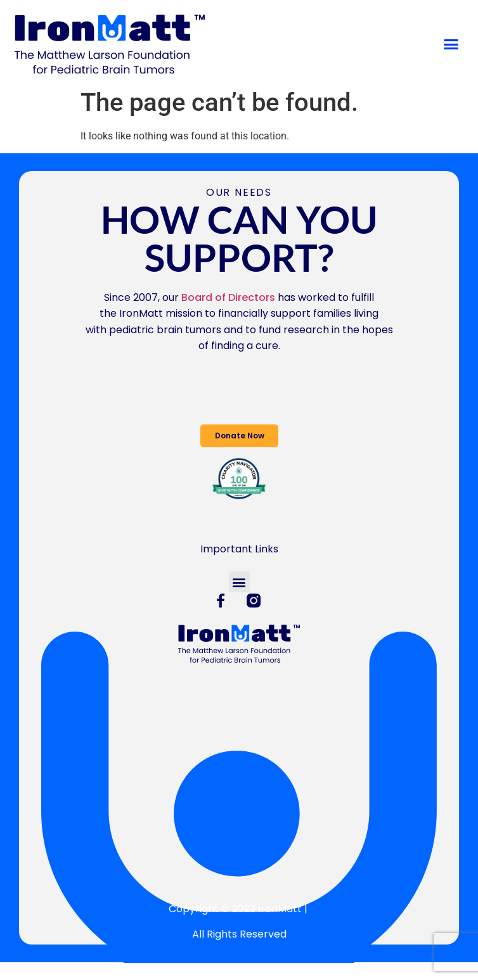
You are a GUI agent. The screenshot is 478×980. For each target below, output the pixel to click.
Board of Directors (228, 297)
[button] (451, 44)
